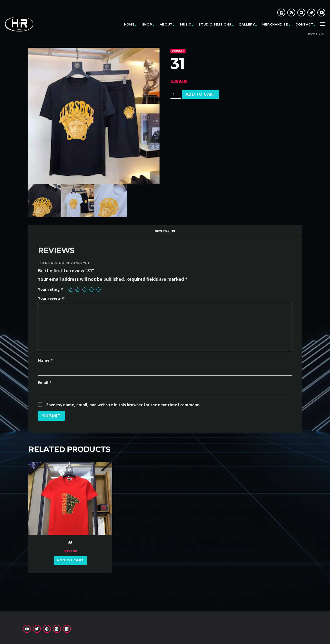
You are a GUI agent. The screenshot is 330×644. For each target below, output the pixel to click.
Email (45, 383)
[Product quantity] (176, 94)
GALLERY (247, 24)
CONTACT (304, 24)
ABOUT (166, 24)
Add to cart (201, 94)
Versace (178, 51)
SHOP (147, 24)
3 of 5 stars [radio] (85, 290)
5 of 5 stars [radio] (98, 290)
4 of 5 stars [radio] (92, 290)
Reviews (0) (165, 231)
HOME (129, 24)
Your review (51, 298)
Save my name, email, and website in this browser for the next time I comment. (123, 405)
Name (45, 360)
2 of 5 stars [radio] (78, 290)
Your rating (50, 289)
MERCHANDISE (275, 24)
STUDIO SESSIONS (215, 24)
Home (313, 34)
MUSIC (186, 24)
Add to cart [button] (70, 560)
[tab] (165, 231)
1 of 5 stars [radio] (71, 290)
